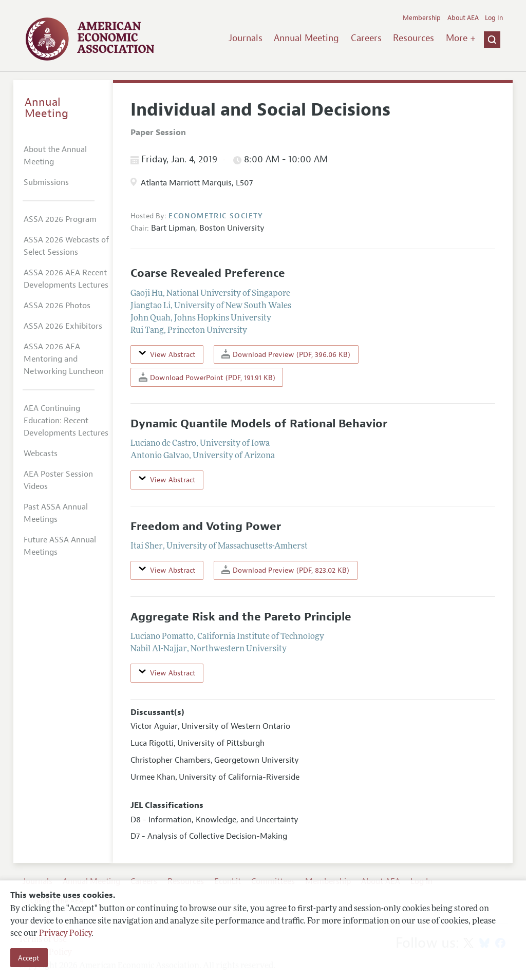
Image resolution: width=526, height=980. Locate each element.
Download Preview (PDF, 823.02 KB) (285, 570)
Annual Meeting (306, 38)
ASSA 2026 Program (60, 219)
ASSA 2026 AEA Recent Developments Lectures (66, 279)
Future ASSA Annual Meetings (60, 546)
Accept (29, 958)
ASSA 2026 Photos (57, 306)
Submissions (46, 182)
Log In (494, 18)
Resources (414, 38)
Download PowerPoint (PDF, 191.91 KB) (207, 377)
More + (461, 38)
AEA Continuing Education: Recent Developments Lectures (66, 421)
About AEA (463, 18)
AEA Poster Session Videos (58, 480)
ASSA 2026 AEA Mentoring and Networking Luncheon (64, 359)
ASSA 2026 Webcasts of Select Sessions (66, 246)
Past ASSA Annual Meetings (56, 513)
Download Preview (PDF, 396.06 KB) (286, 354)
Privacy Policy (65, 934)
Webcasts (41, 454)
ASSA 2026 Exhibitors (63, 326)
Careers (366, 38)
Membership (422, 18)
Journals (246, 38)
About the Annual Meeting (55, 156)
